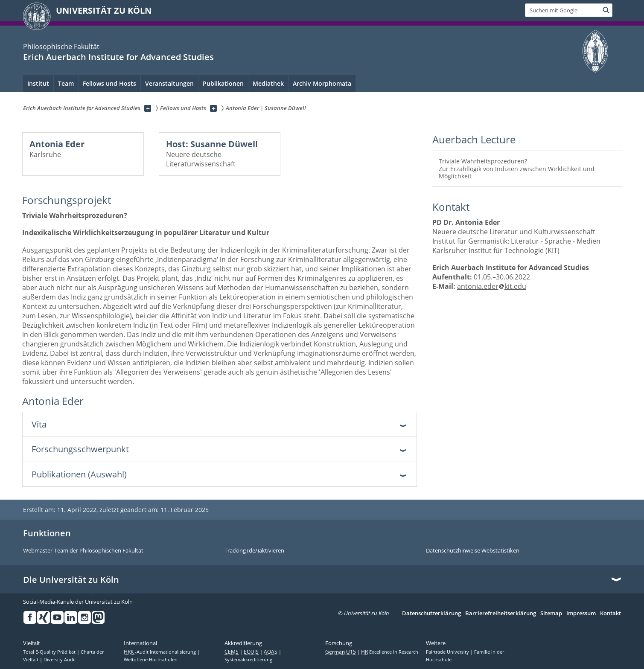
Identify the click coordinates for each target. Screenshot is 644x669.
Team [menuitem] (66, 83)
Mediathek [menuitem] (268, 83)
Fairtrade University (448, 652)
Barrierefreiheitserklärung (501, 614)
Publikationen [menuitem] (223, 83)
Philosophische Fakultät (61, 47)
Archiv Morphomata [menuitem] (322, 83)
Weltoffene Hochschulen (151, 660)
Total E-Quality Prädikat (50, 652)
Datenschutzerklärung (431, 614)
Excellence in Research (390, 652)
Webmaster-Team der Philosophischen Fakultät (83, 551)
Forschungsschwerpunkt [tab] (80, 449)
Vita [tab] (39, 424)
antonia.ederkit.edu (492, 286)
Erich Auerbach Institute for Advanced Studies (118, 57)
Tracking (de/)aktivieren (254, 551)
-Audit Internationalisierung (160, 652)
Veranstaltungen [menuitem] (169, 83)
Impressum (581, 614)
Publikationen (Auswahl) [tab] (79, 474)
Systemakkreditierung (248, 660)
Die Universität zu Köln (71, 580)
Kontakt (610, 614)
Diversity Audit (60, 660)
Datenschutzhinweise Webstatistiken (473, 551)
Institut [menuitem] (38, 83)
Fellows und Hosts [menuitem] (109, 83)
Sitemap (551, 614)
